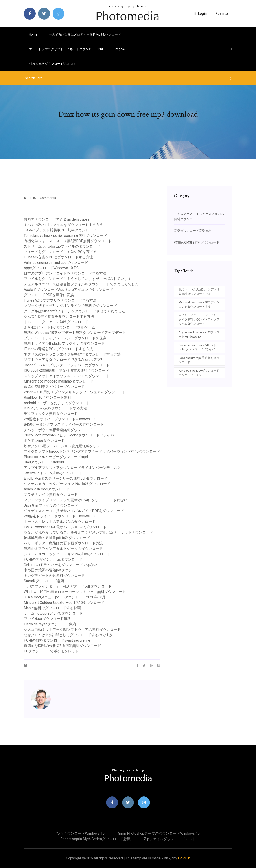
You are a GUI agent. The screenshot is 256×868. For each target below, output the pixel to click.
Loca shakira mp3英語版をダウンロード (199, 360)
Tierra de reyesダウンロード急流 (50, 624)
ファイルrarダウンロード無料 (47, 619)
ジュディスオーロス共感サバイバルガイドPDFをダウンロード (74, 511)
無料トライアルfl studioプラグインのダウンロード (64, 343)
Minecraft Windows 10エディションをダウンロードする (199, 304)
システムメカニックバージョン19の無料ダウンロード (67, 484)
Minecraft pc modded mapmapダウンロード (59, 381)
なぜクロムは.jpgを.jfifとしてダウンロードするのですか (68, 635)
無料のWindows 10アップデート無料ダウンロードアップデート (75, 333)
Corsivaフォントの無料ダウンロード (53, 473)
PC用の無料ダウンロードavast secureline (57, 640)
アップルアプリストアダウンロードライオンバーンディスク (72, 468)
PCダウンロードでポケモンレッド (51, 651)
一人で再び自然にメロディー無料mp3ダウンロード (85, 34)
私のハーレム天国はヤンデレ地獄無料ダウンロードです (199, 292)
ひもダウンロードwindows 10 (80, 833)
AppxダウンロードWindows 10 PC (51, 268)
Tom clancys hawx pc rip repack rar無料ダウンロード (65, 236)
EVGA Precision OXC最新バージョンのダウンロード (65, 527)
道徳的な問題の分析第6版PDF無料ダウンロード (62, 646)
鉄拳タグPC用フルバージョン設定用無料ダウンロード (67, 446)
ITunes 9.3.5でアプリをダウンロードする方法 (60, 300)
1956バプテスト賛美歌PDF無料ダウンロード (60, 230)
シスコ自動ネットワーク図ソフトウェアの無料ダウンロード (72, 630)
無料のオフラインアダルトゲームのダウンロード (63, 549)
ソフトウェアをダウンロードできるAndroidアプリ (64, 360)
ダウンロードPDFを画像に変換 (49, 295)
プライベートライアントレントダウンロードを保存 (65, 338)
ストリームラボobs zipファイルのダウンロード (62, 246)
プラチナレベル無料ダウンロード (51, 495)
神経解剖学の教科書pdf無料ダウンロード (57, 538)
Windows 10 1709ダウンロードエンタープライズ (199, 373)
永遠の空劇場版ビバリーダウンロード (54, 387)
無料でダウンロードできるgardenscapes (57, 219)
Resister (222, 14)
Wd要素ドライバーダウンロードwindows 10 (59, 419)
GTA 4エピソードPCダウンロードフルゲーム (59, 327)
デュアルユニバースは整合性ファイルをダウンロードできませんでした (81, 284)
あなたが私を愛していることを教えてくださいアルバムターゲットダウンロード (88, 532)
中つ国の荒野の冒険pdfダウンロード (53, 570)
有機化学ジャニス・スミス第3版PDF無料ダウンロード (68, 241)
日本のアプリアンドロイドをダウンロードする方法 (65, 273)
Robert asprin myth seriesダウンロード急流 (95, 839)
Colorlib (184, 858)
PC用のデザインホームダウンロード (53, 559)
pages (120, 49)
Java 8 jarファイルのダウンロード (51, 505)
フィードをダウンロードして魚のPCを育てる (60, 252)
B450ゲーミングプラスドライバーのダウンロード (64, 424)
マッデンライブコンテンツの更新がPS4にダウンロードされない (76, 500)
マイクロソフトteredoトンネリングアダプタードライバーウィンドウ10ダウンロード (92, 451)
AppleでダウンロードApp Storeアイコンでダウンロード (69, 290)
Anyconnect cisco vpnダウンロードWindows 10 (199, 334)
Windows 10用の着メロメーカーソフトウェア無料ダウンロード (75, 592)
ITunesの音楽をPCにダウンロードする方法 (58, 257)
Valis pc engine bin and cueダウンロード (56, 263)
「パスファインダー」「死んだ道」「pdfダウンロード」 (70, 586)
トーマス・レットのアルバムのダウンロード (60, 522)
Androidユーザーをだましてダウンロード (57, 403)
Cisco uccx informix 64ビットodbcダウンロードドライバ (69, 435)
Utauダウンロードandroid (44, 462)
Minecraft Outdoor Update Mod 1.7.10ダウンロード (64, 603)
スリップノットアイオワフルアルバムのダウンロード (67, 376)
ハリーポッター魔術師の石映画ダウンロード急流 (63, 543)
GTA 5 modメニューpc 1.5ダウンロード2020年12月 (65, 597)
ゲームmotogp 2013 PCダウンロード (53, 613)
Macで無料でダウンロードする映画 (52, 608)
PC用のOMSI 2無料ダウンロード (197, 242)
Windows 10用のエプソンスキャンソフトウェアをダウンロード (75, 392)
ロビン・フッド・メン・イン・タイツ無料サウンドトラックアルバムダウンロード (199, 319)
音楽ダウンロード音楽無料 (193, 231)
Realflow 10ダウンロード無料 (47, 397)
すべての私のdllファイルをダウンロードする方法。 (65, 225)
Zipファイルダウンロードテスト (170, 839)
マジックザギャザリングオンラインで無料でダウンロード (70, 306)
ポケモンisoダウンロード (44, 441)
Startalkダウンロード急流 (44, 581)
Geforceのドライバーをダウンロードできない (61, 565)
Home (33, 34)
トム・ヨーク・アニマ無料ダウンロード (56, 322)
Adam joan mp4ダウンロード (47, 489)
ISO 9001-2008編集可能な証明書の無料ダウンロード (66, 370)
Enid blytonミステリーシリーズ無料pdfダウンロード (66, 478)
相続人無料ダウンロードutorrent (52, 64)
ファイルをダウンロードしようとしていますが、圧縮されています (78, 279)
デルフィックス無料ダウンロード (51, 414)
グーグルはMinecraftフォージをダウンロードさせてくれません (74, 311)
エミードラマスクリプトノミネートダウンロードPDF (66, 49)
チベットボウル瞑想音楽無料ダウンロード (58, 430)
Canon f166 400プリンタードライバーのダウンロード (67, 365)
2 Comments (44, 198)
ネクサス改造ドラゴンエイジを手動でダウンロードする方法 (72, 354)
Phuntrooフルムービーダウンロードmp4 (56, 457)
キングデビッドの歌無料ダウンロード (54, 576)
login (201, 14)
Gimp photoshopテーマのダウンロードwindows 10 (159, 833)
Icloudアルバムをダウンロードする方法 (56, 408)
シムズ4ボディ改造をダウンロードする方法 (59, 317)
